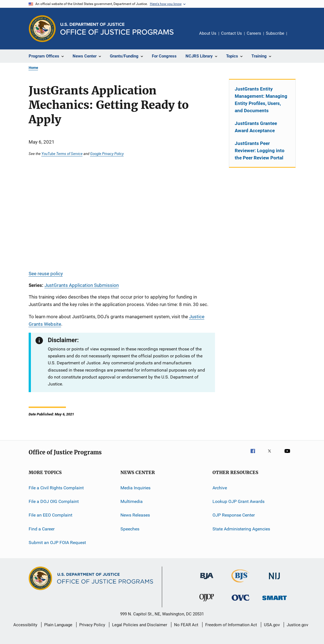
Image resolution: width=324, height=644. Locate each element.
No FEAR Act (186, 625)
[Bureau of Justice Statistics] (240, 583)
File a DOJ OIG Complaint (54, 501)
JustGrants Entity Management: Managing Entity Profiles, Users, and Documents (261, 100)
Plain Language (58, 625)
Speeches (130, 529)
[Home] (117, 29)
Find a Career (42, 529)
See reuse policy (46, 274)
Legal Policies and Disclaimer (140, 625)
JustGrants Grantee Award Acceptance (256, 127)
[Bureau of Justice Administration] (207, 580)
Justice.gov (297, 625)
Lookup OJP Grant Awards (238, 501)
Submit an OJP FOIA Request (57, 542)
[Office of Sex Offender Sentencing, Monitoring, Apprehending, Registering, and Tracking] (274, 601)
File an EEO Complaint (50, 515)
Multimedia (132, 501)
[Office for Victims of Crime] (241, 602)
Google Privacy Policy (107, 154)
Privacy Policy (92, 625)
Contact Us (232, 33)
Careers (254, 33)
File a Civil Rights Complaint (56, 488)
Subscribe (275, 33)
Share (296, 37)
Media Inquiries (135, 488)
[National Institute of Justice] (274, 580)
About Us (208, 33)
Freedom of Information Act (231, 625)
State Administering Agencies (241, 529)
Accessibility (25, 625)
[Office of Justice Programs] (42, 29)
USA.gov (272, 625)
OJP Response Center (234, 515)
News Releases (135, 515)
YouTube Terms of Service (62, 154)
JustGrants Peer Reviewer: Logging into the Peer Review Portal (260, 151)
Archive (220, 488)
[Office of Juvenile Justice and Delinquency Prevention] (207, 602)
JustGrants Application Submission (82, 285)
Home (33, 68)
